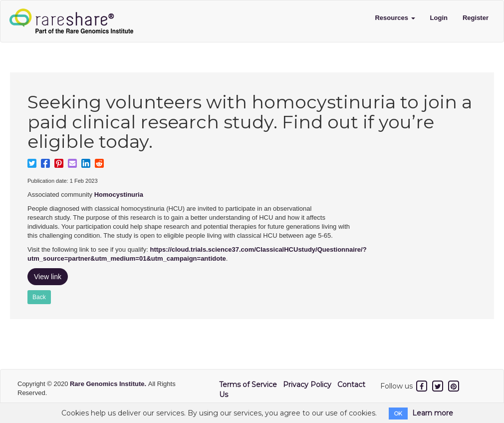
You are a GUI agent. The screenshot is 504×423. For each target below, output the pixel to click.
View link (48, 277)
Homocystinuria (119, 195)
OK (398, 414)
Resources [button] (395, 18)
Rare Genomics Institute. (109, 384)
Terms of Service (248, 385)
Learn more (433, 413)
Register (476, 18)
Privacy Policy (307, 385)
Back (39, 297)
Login (439, 18)
